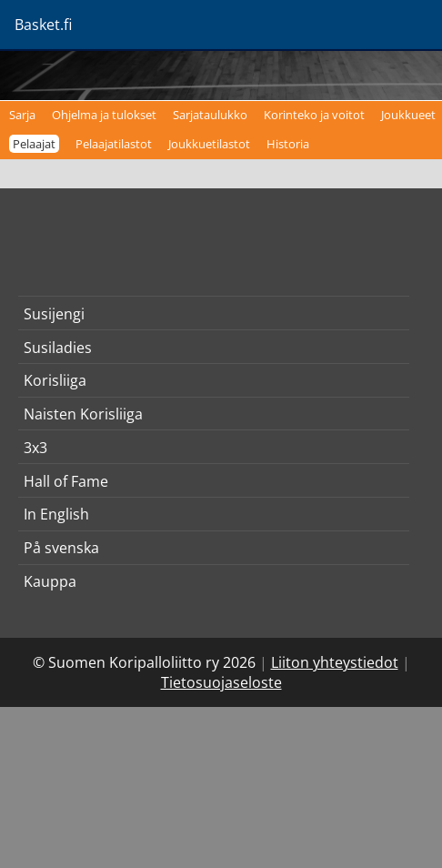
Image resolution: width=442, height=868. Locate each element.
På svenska (61, 548)
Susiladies (58, 348)
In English (56, 514)
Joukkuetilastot (209, 144)
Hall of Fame (66, 481)
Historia (288, 144)
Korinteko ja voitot (314, 115)
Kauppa (50, 581)
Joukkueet (408, 115)
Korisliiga (55, 380)
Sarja (22, 115)
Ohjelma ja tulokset (104, 115)
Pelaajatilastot (114, 144)
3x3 (35, 448)
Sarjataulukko (210, 115)
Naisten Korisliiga (83, 414)
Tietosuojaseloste (221, 682)
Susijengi (54, 314)
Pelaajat (34, 144)
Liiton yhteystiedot (335, 662)
